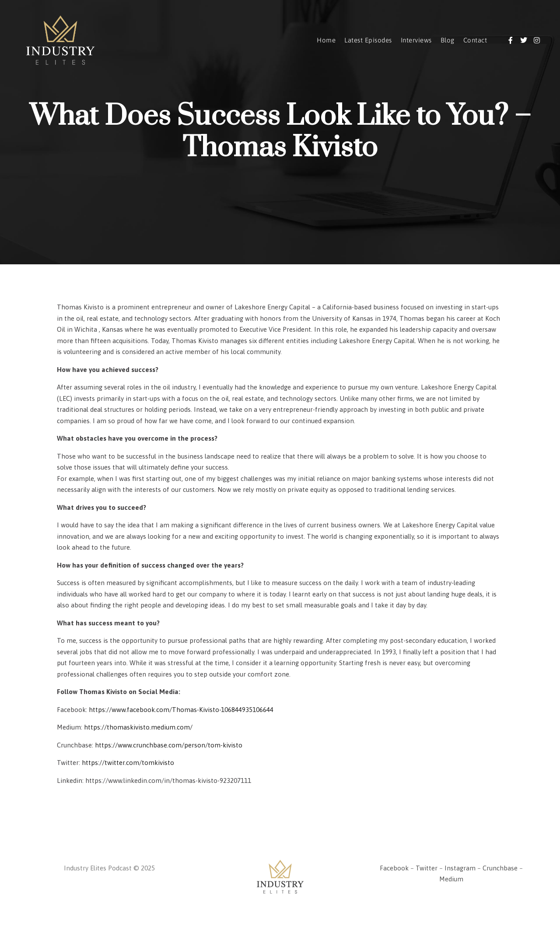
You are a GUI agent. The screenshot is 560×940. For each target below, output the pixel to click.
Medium (451, 879)
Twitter (427, 868)
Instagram (460, 868)
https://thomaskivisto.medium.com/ (138, 727)
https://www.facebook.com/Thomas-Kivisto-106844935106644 (181, 710)
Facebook (394, 868)
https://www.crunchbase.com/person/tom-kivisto (169, 745)
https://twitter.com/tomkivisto (128, 763)
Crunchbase (500, 868)
